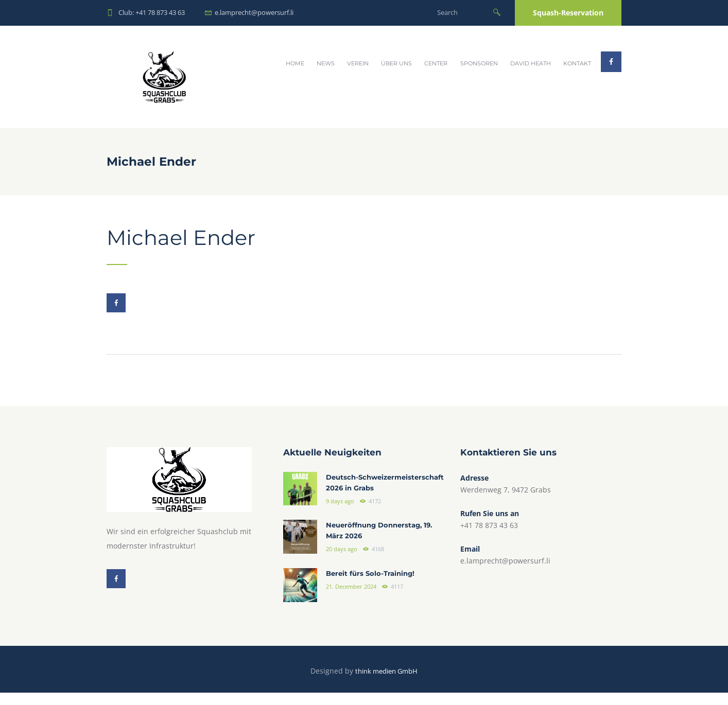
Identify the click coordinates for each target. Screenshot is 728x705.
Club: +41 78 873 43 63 (152, 12)
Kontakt (577, 63)
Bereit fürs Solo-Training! (372, 586)
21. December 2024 (351, 599)
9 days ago (340, 515)
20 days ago (342, 562)
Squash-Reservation (568, 13)
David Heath (531, 63)
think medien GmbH (386, 683)
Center (436, 63)
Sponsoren (479, 63)
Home (295, 63)
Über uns (396, 63)
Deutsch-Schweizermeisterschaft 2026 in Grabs (382, 491)
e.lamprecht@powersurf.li (254, 12)
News (326, 63)
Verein (358, 63)
